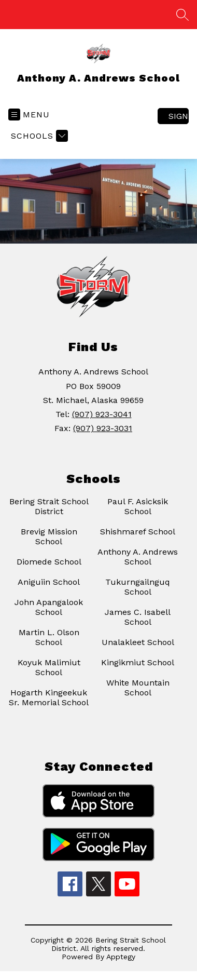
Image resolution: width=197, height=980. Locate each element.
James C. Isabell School (138, 617)
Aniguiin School (49, 582)
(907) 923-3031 (103, 428)
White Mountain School (138, 688)
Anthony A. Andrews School (138, 557)
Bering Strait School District (49, 506)
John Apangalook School (49, 607)
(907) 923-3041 (102, 414)
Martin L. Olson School (49, 637)
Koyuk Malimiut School (49, 667)
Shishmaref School (138, 532)
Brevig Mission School (49, 536)
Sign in (179, 116)
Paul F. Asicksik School (138, 506)
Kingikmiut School (138, 662)
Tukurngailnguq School (138, 587)
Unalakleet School (138, 642)
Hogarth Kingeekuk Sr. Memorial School (49, 697)
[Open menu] (29, 115)
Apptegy (121, 957)
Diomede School (49, 562)
